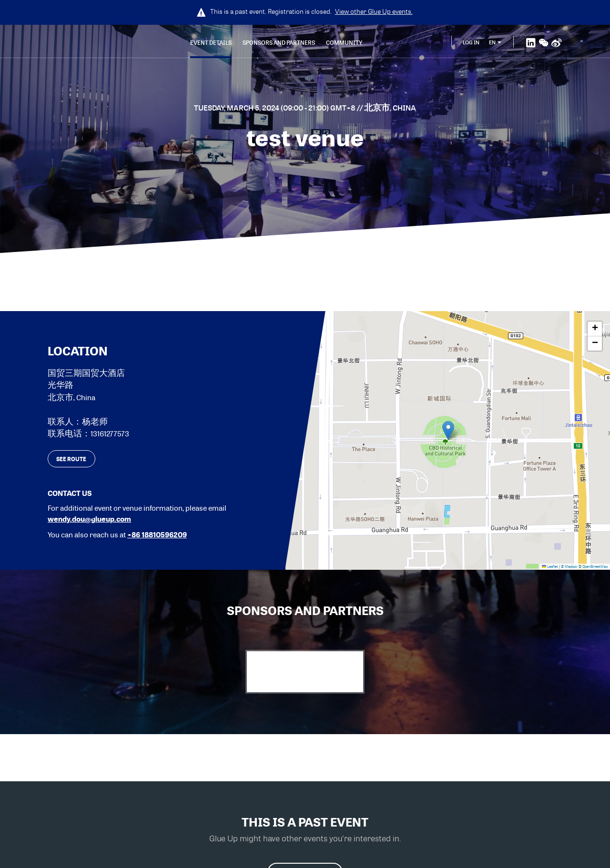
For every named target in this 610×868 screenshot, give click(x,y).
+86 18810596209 (157, 535)
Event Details (211, 42)
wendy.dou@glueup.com (89, 519)
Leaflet (550, 566)
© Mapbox (569, 566)
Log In (471, 42)
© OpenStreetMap (593, 566)
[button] (448, 430)
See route (71, 459)
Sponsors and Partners (279, 42)
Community (344, 42)
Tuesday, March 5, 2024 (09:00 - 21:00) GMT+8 (275, 108)
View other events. (374, 11)
